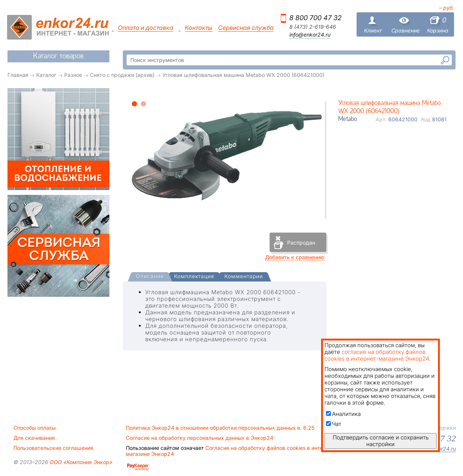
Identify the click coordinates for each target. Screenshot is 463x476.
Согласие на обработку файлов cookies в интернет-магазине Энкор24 (232, 451)
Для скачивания (34, 438)
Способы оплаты (35, 428)
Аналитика (343, 414)
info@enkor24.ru (310, 35)
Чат (334, 424)
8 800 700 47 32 (316, 18)
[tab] (150, 277)
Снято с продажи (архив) (122, 75)
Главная (18, 75)
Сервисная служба (246, 28)
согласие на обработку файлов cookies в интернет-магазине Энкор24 (377, 355)
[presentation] (150, 277)
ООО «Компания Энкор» (80, 462)
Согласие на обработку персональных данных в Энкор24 (200, 438)
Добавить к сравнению (295, 257)
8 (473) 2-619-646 (313, 27)
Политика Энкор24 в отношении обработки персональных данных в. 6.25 (220, 428)
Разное (73, 75)
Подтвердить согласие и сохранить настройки (381, 441)
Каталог (46, 75)
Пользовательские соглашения (53, 448)
